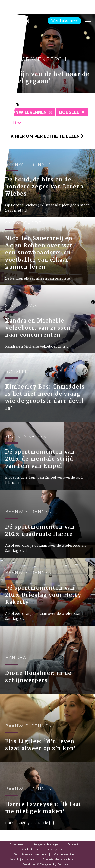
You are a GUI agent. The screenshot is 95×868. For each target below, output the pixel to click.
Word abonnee (64, 20)
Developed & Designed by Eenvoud (46, 864)
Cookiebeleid (31, 849)
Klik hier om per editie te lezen (44, 136)
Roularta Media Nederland (60, 859)
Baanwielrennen (26, 112)
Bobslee (69, 112)
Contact (73, 844)
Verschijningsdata (22, 859)
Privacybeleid (56, 849)
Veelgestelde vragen (46, 844)
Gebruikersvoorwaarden (30, 854)
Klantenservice (64, 854)
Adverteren (17, 844)
